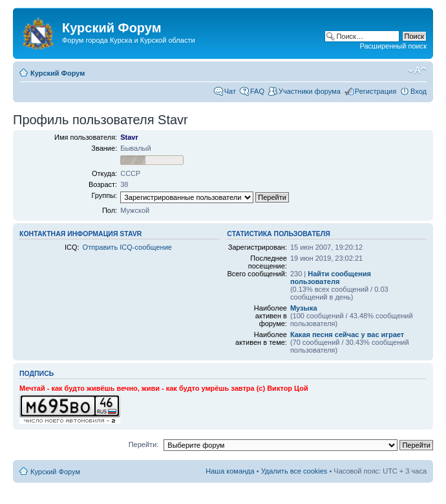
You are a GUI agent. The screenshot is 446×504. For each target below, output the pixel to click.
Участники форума (310, 91)
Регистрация (376, 91)
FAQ (257, 91)
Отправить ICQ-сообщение (127, 247)
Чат (230, 91)
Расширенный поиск (393, 46)
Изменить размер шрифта (417, 71)
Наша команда (230, 471)
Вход (419, 91)
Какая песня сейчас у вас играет (347, 334)
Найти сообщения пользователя (331, 278)
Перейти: (144, 444)
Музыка (304, 308)
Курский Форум (58, 73)
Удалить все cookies (294, 471)
